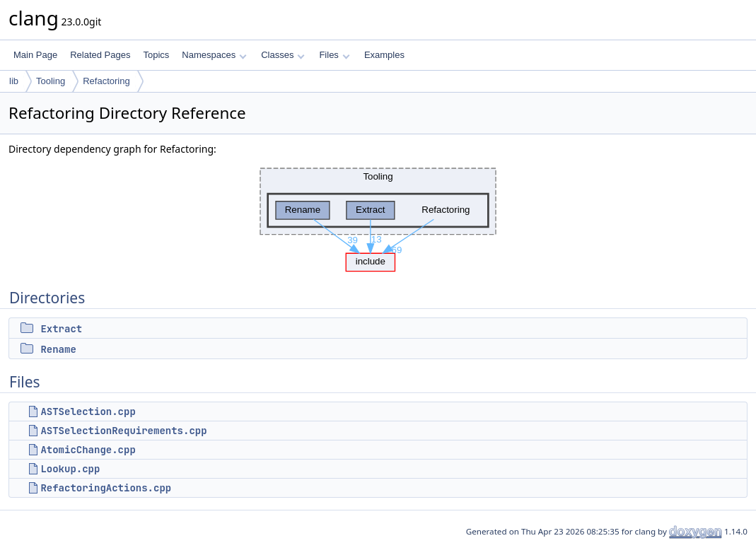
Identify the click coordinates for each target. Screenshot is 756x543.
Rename (58, 349)
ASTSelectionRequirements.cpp (123, 431)
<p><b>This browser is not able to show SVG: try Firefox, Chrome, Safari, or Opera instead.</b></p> (378, 216)
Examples (384, 55)
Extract (61, 329)
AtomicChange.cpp (88, 450)
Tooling (51, 81)
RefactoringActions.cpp (106, 488)
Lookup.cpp (70, 469)
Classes (283, 55)
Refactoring (106, 81)
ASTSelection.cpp (88, 411)
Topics (156, 55)
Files (334, 55)
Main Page (35, 55)
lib (14, 81)
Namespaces (214, 55)
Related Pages (100, 55)
